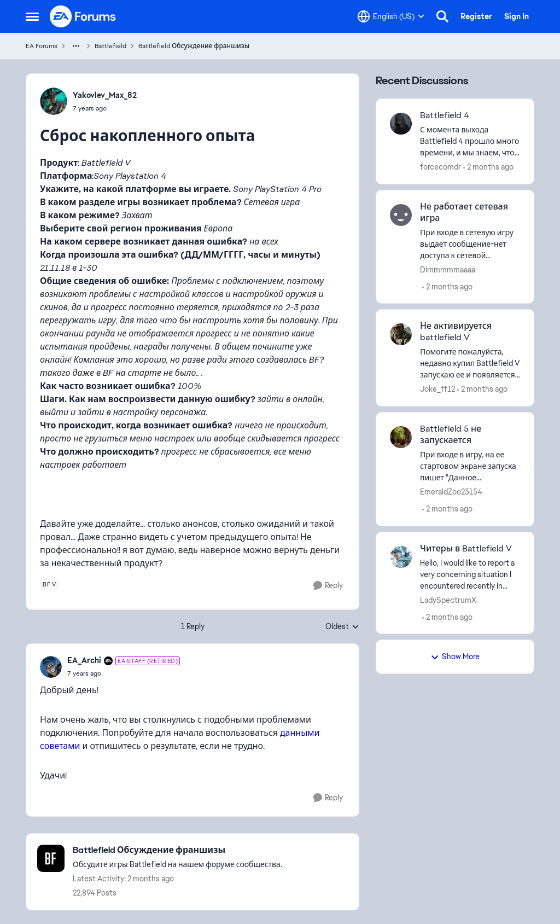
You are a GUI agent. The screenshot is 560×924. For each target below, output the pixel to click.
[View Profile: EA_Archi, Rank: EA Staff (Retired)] (51, 667)
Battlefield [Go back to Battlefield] (110, 46)
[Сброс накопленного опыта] (124, 673)
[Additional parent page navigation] (76, 46)
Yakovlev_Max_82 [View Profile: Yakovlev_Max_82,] (105, 95)
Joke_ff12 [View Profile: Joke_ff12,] (437, 389)
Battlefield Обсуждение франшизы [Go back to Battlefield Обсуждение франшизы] (194, 46)
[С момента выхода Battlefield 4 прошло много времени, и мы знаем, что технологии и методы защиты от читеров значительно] (470, 141)
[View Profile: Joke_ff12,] (401, 334)
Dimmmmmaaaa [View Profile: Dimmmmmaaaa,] (448, 269)
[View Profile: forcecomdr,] (401, 124)
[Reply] (328, 586)
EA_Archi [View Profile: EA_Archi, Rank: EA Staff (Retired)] (84, 660)
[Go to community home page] (83, 16)
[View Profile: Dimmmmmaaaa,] (401, 215)
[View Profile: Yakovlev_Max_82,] (54, 101)
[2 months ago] (488, 167)
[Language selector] (391, 16)
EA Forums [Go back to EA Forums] (42, 46)
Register (476, 16)
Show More (455, 656)
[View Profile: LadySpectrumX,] (401, 557)
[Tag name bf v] (49, 584)
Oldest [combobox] (342, 627)
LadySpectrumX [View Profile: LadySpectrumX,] (448, 600)
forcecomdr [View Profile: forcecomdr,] (441, 167)
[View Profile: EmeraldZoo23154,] (401, 437)
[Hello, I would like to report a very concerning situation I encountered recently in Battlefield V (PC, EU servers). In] (470, 574)
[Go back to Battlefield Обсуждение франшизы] (177, 850)
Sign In (517, 16)
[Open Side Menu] (32, 16)
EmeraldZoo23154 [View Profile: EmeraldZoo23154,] (451, 492)
